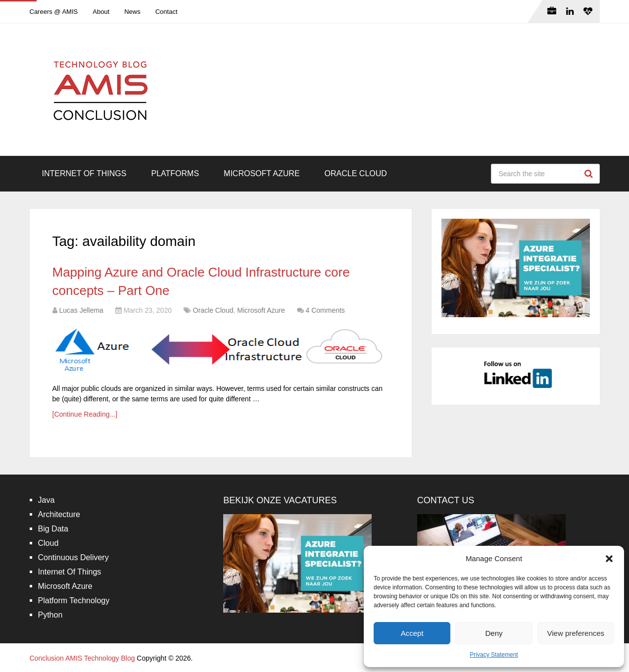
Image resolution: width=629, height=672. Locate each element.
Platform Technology (74, 600)
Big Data (53, 529)
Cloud (48, 543)
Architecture (59, 514)
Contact (167, 12)
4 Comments (325, 310)
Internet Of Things (84, 173)
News (132, 12)
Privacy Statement (494, 655)
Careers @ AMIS (54, 12)
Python (50, 615)
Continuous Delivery (73, 557)
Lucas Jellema (81, 310)
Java (47, 500)
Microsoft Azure (262, 173)
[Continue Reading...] (85, 414)
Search (590, 174)
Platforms (175, 173)
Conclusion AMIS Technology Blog (82, 658)
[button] (609, 559)
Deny (494, 633)
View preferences (576, 633)
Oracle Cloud (356, 173)
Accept (412, 633)
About (101, 12)
